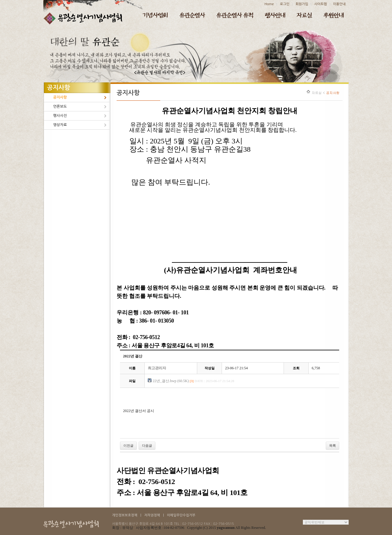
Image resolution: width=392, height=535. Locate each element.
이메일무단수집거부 (181, 515)
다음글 (147, 446)
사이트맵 (320, 4)
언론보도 (60, 107)
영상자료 (60, 125)
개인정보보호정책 (125, 515)
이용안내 (339, 4)
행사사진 (60, 116)
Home (269, 4)
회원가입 (302, 4)
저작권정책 (152, 515)
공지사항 (60, 97)
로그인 (285, 4)
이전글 (128, 446)
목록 (332, 446)
